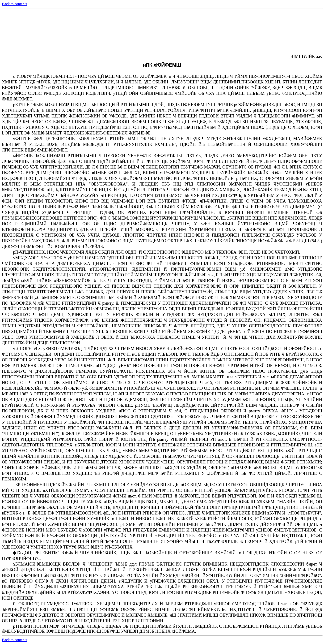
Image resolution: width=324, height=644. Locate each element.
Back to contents (15, 4)
